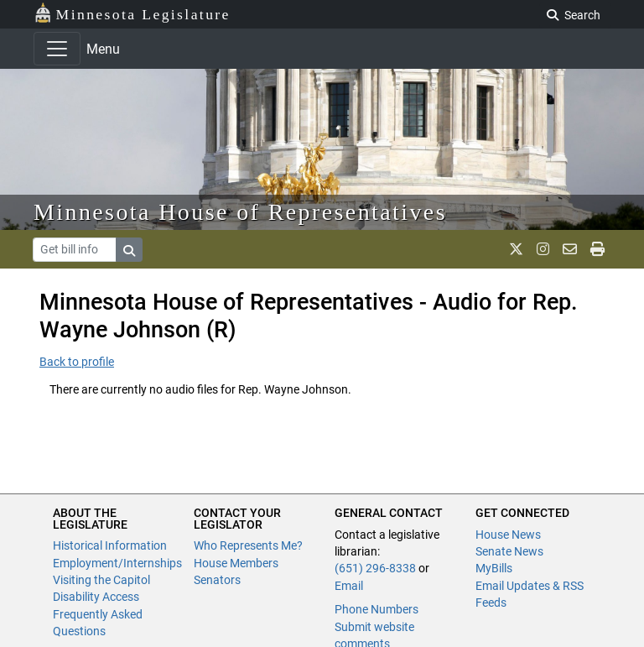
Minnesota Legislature (132, 13)
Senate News (509, 551)
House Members (236, 563)
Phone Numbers (377, 609)
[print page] (597, 249)
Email (349, 586)
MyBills (494, 568)
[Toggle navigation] (57, 49)
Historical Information (110, 545)
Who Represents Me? (248, 545)
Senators (217, 580)
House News (508, 535)
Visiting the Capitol (101, 580)
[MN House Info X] (516, 249)
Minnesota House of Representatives (240, 212)
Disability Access (96, 597)
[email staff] (570, 249)
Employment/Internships (117, 563)
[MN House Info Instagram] (543, 249)
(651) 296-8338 (375, 568)
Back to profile (77, 362)
